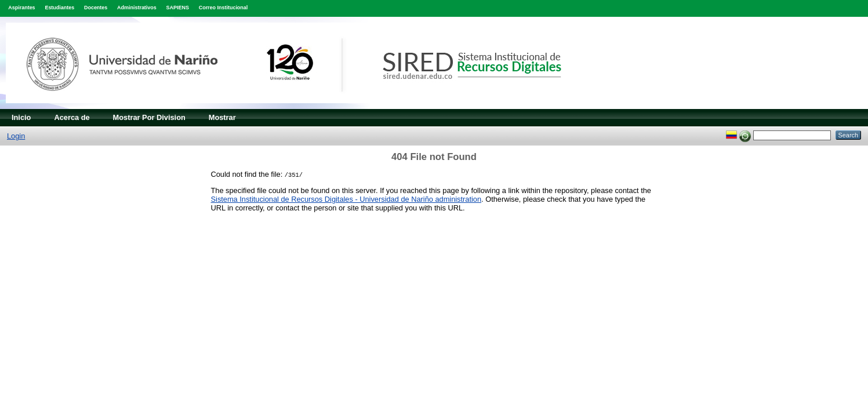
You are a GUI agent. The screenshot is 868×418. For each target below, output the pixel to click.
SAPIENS (178, 8)
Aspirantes (21, 8)
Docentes (96, 8)
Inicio (21, 117)
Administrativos (137, 8)
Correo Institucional (224, 8)
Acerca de (72, 117)
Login (16, 136)
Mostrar (222, 117)
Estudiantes (59, 8)
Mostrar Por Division (149, 117)
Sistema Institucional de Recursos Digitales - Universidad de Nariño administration (346, 199)
